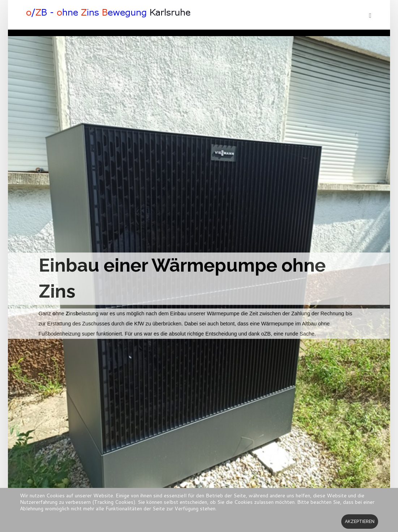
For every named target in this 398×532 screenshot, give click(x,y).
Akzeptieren (360, 522)
